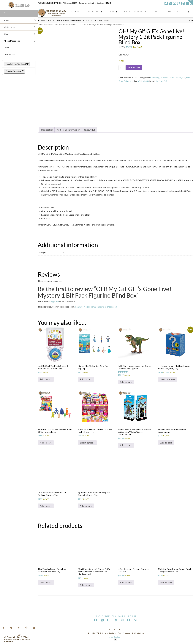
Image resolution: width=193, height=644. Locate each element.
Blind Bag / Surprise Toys (162, 78)
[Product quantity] (122, 68)
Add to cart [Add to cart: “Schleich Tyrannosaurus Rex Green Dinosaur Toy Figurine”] (126, 382)
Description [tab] (47, 130)
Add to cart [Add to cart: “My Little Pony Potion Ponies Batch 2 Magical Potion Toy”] (166, 582)
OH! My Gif (180, 78)
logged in (54, 302)
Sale (46, 25)
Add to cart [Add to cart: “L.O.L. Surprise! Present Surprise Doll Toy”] (126, 582)
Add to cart (134, 67)
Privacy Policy (103, 616)
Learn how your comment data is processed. (96, 307)
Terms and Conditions (124, 616)
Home (40, 25)
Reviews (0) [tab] (89, 130)
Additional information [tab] (68, 130)
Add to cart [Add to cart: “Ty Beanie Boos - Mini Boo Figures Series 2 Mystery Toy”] (86, 506)
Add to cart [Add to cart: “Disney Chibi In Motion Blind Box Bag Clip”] (86, 379)
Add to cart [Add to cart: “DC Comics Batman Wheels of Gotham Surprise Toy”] (46, 506)
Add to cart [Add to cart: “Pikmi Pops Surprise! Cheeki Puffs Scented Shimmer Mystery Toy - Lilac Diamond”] (86, 585)
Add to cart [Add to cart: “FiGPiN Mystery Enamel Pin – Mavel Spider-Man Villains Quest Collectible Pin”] (126, 445)
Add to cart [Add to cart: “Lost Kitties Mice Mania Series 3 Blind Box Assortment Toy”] (46, 379)
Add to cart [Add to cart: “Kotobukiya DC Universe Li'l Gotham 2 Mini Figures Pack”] (46, 443)
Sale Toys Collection (58, 25)
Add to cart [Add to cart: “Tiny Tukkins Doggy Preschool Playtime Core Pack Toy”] (46, 582)
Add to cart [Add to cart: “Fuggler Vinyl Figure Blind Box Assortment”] (166, 443)
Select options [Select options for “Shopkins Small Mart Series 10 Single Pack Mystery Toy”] (87, 443)
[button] (190, 3)
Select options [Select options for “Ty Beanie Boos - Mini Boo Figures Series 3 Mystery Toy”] (168, 379)
